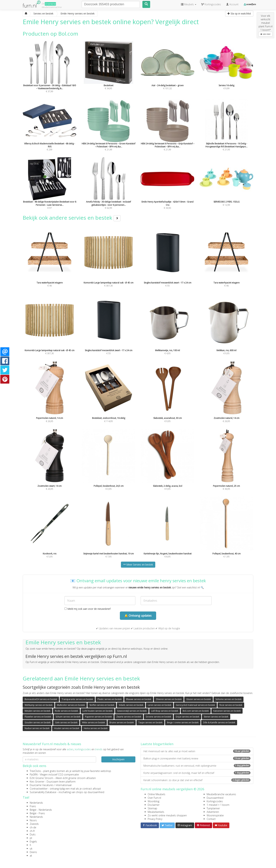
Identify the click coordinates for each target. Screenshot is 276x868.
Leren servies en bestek (160, 705)
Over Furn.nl (154, 798)
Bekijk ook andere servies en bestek (72, 218)
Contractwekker (39, 789)
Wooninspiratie (215, 815)
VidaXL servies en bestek (131, 705)
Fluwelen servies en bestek (38, 717)
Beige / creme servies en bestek (183, 722)
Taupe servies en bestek (150, 722)
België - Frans (37, 813)
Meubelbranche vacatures (221, 794)
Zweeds (34, 824)
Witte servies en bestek (93, 722)
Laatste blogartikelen (157, 744)
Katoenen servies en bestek (227, 711)
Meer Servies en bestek (138, 565)
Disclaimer (154, 805)
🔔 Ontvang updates (138, 616)
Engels (33, 841)
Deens (33, 852)
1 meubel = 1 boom (218, 805)
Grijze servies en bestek (187, 717)
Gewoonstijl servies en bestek (132, 711)
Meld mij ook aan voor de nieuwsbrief (87, 609)
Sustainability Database (43, 792)
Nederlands (36, 803)
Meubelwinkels (156, 812)
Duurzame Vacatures (42, 785)
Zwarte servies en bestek (129, 717)
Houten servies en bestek (67, 728)
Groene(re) (50, 4)
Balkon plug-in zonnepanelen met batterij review (197, 758)
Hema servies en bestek (96, 728)
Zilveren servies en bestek (169, 699)
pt (31, 838)
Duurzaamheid (215, 798)
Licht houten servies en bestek (98, 711)
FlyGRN (34, 774)
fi (30, 845)
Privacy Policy (155, 819)
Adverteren (213, 812)
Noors (33, 820)
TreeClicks (35, 771)
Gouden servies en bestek (38, 722)
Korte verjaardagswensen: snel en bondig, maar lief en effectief (197, 773)
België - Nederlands (41, 810)
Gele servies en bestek (66, 722)
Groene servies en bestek (158, 717)
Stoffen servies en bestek (102, 705)
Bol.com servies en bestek (196, 711)
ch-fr (32, 831)
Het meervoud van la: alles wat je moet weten (197, 751)
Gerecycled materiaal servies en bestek (195, 705)
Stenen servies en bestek (216, 717)
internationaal (64, 785)
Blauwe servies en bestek (139, 699)
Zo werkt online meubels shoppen (167, 815)
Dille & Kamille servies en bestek (219, 722)
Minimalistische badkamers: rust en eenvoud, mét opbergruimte (197, 766)
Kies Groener (37, 782)
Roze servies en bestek (231, 705)
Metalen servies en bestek (37, 711)
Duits (33, 834)
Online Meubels (156, 794)
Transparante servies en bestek (77, 699)
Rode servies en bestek (66, 711)
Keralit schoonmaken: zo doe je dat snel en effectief (197, 780)
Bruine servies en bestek (122, 722)
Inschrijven (118, 759)
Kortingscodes (215, 801)
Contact (211, 819)
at (31, 856)
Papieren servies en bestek (98, 717)
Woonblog (153, 801)
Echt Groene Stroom (41, 778)
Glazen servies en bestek (199, 699)
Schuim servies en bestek (68, 717)
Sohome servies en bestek (228, 699)
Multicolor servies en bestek (71, 705)
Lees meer (265, 34)
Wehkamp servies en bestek (39, 705)
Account (232, 4)
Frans (33, 806)
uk (31, 849)
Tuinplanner (213, 808)
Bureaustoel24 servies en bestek (41, 699)
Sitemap (152, 808)
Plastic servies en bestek (110, 699)
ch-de (33, 827)
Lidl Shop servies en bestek (165, 711)
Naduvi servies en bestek (37, 728)
